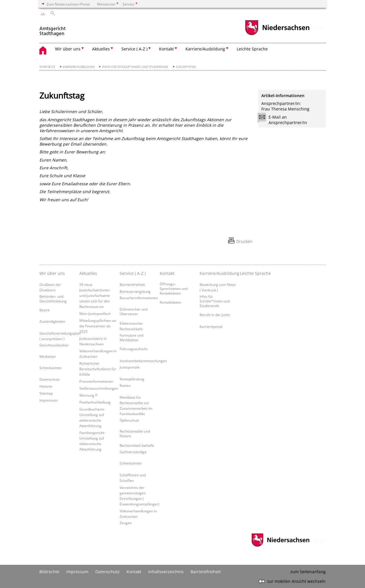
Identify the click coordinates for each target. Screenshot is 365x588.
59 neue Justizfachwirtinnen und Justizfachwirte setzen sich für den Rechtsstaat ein (95, 295)
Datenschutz (50, 379)
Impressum (49, 400)
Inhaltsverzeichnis (166, 572)
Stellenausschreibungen (99, 388)
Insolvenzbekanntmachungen (143, 361)
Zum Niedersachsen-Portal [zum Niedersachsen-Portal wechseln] (68, 4)
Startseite (47, 67)
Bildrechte (49, 572)
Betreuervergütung (135, 291)
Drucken (244, 241)
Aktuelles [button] (101, 49)
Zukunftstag (186, 67)
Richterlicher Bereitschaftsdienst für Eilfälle (98, 369)
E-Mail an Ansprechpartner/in (284, 120)
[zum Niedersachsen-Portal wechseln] (277, 34)
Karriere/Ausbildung (79, 67)
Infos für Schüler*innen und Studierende (135, 67)
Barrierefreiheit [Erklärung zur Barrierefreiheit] (206, 572)
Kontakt (134, 572)
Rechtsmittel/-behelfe (137, 445)
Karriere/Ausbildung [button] (205, 49)
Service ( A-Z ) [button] (134, 49)
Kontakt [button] (166, 49)
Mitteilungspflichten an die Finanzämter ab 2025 (98, 326)
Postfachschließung (95, 402)
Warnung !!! (88, 395)
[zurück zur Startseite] (53, 29)
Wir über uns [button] (68, 49)
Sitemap (46, 393)
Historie (46, 386)
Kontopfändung (132, 379)
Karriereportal (211, 326)
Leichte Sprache (252, 49)
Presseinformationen (96, 381)
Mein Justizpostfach (95, 313)
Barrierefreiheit (132, 284)
